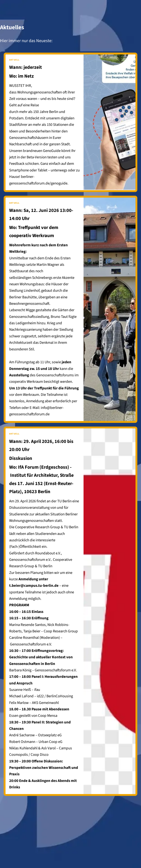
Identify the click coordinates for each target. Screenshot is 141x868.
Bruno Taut (59, 317)
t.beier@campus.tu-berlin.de (34, 586)
